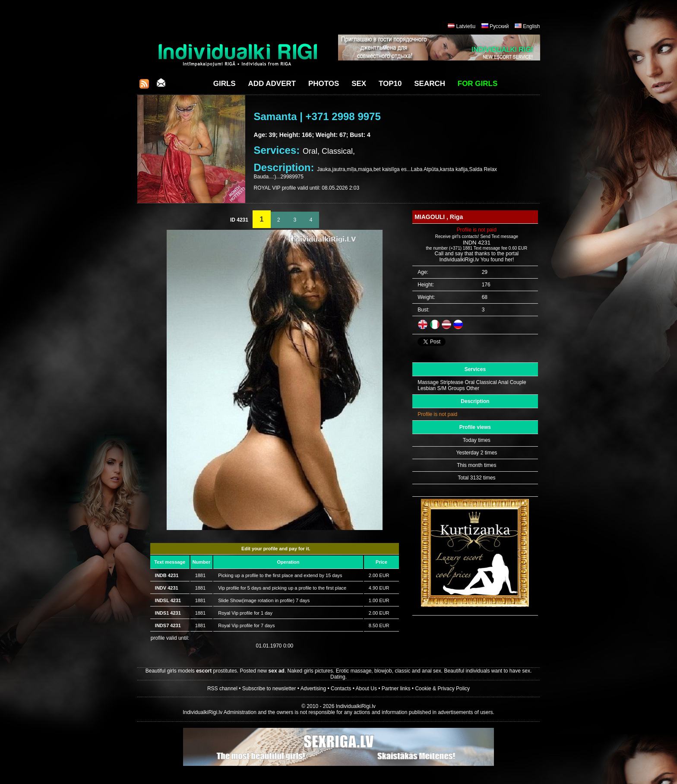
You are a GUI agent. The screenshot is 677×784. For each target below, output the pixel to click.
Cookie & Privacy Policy (442, 689)
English (531, 26)
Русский (499, 26)
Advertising (313, 689)
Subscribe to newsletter (269, 689)
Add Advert (272, 84)
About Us (366, 689)
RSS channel (222, 689)
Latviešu (466, 26)
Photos (324, 84)
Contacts (341, 689)
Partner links (396, 689)
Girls (225, 84)
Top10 (390, 84)
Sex (359, 84)
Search (430, 84)
